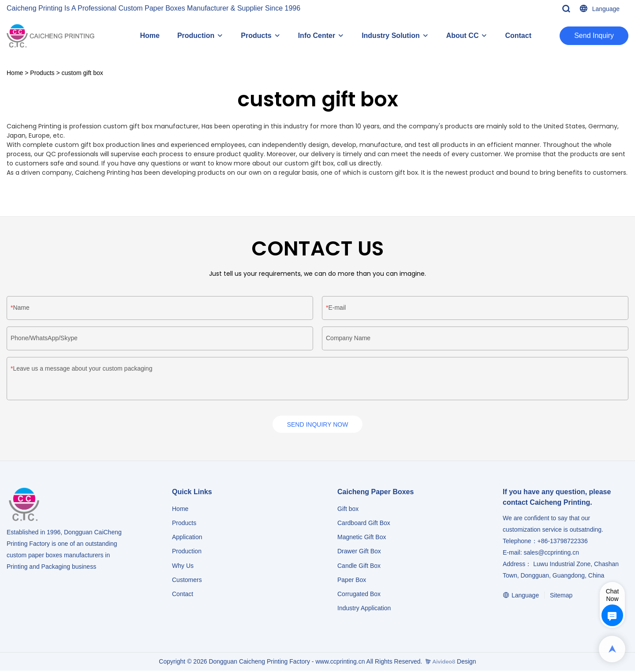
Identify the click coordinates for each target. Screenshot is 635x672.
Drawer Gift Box (359, 553)
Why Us (183, 567)
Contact (518, 36)
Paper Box (352, 581)
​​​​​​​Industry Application (364, 609)
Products (256, 36)
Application (187, 539)
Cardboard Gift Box (364, 524)
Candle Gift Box (359, 567)
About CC (463, 36)
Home (149, 36)
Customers (187, 581)
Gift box (348, 510)
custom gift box (82, 73)
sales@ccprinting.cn (551, 554)
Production (196, 36)
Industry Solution (391, 36)
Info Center (317, 36)
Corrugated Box (359, 595)
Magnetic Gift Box (362, 539)
